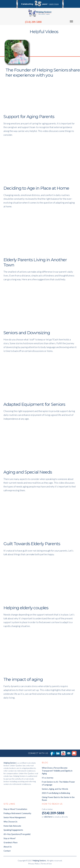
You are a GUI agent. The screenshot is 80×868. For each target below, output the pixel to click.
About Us (8, 847)
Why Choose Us (10, 822)
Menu (73, 21)
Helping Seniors (39, 861)
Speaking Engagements (13, 830)
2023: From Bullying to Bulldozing (56, 793)
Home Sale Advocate (12, 826)
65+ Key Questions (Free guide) (17, 834)
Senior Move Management (15, 817)
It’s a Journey (48, 778)
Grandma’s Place (11, 842)
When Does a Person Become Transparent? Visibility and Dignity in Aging (57, 771)
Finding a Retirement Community (17, 813)
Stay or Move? (10, 838)
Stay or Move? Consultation (15, 809)
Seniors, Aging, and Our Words (55, 789)
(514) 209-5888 (33, 22)
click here (48, 817)
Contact (7, 851)
